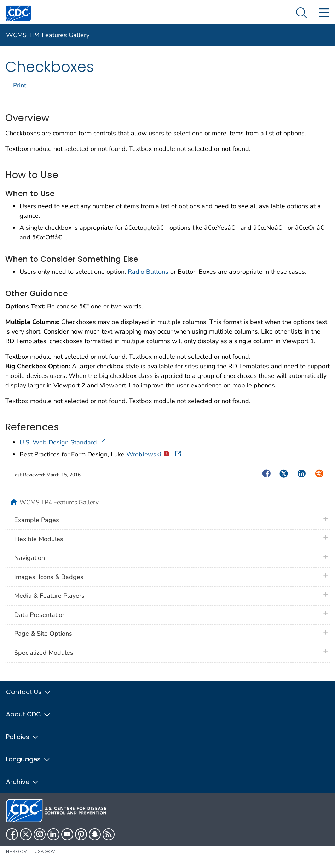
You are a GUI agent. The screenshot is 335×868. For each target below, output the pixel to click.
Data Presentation (40, 615)
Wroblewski (154, 454)
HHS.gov (16, 852)
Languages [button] (28, 759)
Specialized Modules (44, 653)
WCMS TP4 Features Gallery (48, 35)
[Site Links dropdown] (324, 13)
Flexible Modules (39, 539)
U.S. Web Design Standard (63, 442)
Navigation (30, 558)
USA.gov (45, 852)
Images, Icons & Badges (49, 577)
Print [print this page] (20, 85)
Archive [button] (23, 782)
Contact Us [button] (29, 692)
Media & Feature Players (49, 596)
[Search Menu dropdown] (302, 13)
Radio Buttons (148, 272)
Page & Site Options (43, 634)
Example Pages (37, 520)
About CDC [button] (28, 714)
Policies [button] (23, 737)
